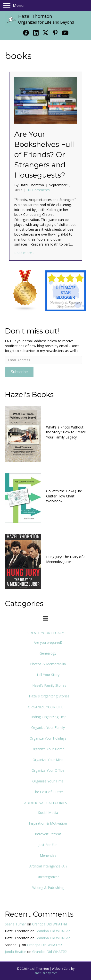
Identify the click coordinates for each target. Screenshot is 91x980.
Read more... (24, 253)
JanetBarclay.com (46, 973)
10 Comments (39, 190)
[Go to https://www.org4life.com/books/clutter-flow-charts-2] (45, 497)
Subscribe (19, 372)
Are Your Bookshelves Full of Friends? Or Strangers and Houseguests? (44, 155)
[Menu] (13, 5)
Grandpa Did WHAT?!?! (50, 924)
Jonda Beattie (16, 952)
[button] (26, 33)
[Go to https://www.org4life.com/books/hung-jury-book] (45, 561)
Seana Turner (15, 924)
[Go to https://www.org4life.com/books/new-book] (45, 433)
